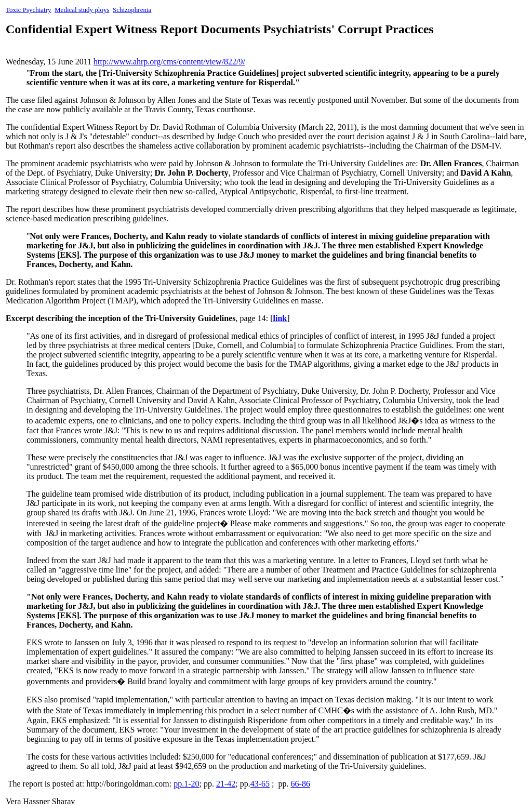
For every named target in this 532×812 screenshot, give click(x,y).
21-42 (226, 784)
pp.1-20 (186, 784)
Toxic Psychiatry (29, 10)
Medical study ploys (82, 10)
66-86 (301, 784)
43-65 (260, 784)
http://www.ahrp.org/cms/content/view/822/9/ (169, 62)
